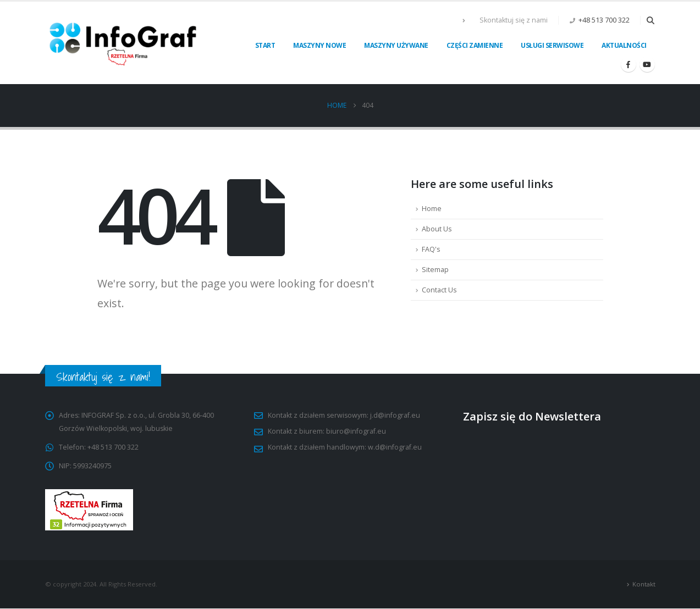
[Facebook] (629, 64)
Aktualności (624, 45)
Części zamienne (475, 45)
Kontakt (644, 584)
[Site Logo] (124, 43)
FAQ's (431, 249)
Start (265, 45)
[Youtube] (647, 64)
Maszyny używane (396, 45)
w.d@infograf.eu (395, 447)
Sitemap (435, 270)
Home (432, 209)
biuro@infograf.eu (356, 431)
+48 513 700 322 (604, 20)
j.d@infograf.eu (396, 415)
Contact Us (439, 290)
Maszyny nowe (319, 45)
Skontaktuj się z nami (514, 20)
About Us (437, 229)
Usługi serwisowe (552, 45)
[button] (651, 20)
